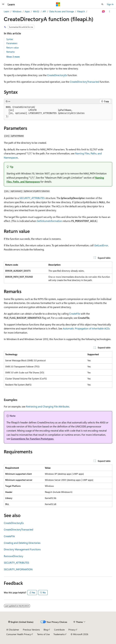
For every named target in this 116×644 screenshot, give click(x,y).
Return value (12, 48)
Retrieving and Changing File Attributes (48, 406)
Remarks (10, 52)
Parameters (12, 43)
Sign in (110, 4)
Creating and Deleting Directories (22, 543)
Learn (7, 11)
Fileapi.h (81, 11)
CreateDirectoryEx (57, 75)
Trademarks (59, 634)
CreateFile (75, 314)
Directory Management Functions (22, 549)
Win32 (36, 11)
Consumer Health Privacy (19, 634)
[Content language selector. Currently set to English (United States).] (21, 622)
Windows (17, 11)
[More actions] (109, 11)
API (44, 11)
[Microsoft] (58, 4)
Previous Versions (31, 630)
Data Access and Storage (62, 11)
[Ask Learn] (104, 11)
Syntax (10, 39)
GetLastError (101, 245)
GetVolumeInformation (49, 221)
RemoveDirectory (13, 556)
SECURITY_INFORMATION (18, 569)
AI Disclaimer (13, 630)
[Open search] (102, 4)
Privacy (72, 630)
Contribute (59, 630)
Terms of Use (43, 634)
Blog (46, 630)
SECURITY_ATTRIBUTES (32, 198)
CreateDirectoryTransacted (85, 82)
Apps (27, 11)
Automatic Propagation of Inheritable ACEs (86, 328)
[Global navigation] (3, 4)
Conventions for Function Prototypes (32, 439)
